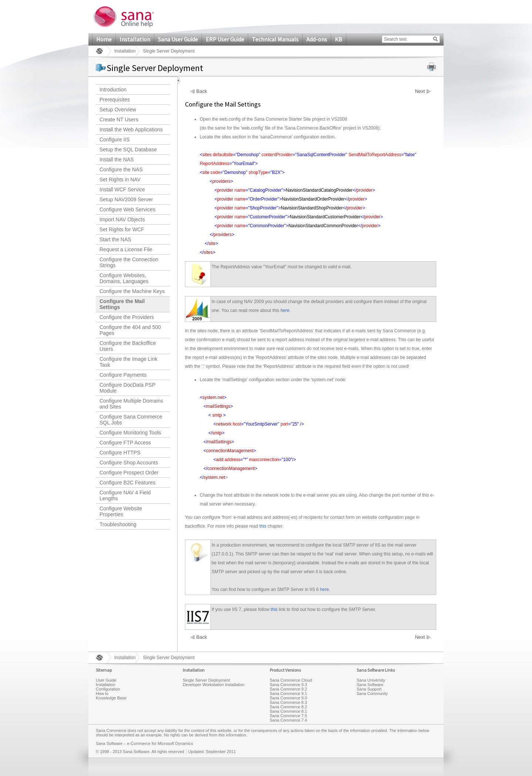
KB (339, 39)
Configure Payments (123, 375)
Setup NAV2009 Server (126, 199)
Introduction (113, 90)
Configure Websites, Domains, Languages (124, 278)
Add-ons (317, 39)
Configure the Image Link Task (128, 362)
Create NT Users (119, 120)
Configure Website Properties (121, 511)
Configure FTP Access (125, 443)
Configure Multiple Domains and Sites (131, 404)
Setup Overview (118, 110)
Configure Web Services (127, 209)
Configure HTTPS (120, 453)
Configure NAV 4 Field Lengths (125, 496)
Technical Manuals (275, 39)
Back (202, 91)
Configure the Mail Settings (122, 304)
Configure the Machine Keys (132, 291)
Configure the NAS (121, 169)
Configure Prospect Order (129, 473)
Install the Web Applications (131, 130)
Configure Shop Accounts (129, 463)
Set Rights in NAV (120, 179)
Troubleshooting (118, 524)
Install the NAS (117, 159)
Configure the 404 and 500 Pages (130, 330)
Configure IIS (115, 140)
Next (420, 91)
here (285, 310)
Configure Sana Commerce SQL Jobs (131, 420)
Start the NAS (115, 239)
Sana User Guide (178, 39)
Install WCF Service (122, 189)
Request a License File (126, 249)
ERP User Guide (225, 39)
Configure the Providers (127, 317)
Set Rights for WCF (122, 229)
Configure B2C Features (127, 483)
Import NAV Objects (122, 219)
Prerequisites (115, 100)
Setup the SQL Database (128, 150)
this (263, 526)
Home (104, 39)
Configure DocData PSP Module (127, 388)
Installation (135, 39)
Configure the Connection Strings (129, 262)
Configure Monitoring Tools (130, 433)
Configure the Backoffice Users (128, 346)
